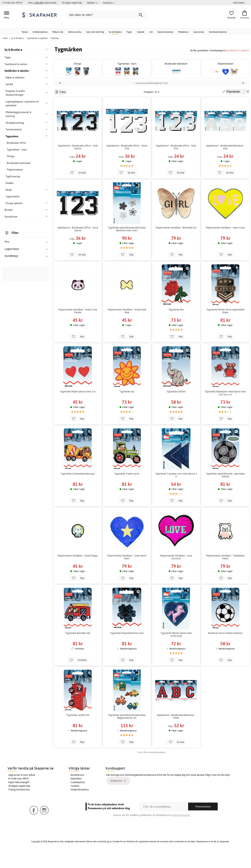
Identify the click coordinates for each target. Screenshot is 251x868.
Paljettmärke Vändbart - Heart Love (225, 243)
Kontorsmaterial (165, 32)
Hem (5, 38)
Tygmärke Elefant (176, 407)
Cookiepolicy (78, 798)
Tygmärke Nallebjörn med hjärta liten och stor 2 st (225, 409)
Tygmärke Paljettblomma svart (127, 649)
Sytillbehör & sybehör (238, 50)
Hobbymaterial (40, 32)
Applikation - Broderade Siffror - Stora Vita (127, 163)
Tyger (129, 32)
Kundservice (77, 791)
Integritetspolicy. (181, 831)
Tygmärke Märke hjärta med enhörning (176, 650)
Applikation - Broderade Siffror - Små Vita (176, 163)
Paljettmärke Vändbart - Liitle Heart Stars (127, 573)
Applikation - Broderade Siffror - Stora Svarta (78, 245)
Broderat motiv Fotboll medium (225, 649)
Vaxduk (141, 32)
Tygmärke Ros (176, 325)
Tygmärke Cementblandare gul (78, 489)
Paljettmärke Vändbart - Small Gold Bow (127, 327)
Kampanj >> (109, 3)
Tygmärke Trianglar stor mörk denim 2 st (176, 491)
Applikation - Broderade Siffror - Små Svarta (78, 163)
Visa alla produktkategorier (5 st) (151, 99)
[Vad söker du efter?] (106, 15)
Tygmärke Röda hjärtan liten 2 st (78, 407)
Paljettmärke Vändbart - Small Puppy (78, 571)
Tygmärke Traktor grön (127, 489)
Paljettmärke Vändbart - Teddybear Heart (225, 573)
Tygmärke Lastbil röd (78, 731)
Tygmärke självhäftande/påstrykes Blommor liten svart (127, 245)
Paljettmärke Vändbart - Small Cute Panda (78, 327)
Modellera (183, 32)
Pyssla (25, 32)
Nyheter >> (92, 3)
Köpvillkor (76, 794)
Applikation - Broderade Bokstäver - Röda (176, 732)
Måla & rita (58, 32)
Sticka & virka (75, 32)
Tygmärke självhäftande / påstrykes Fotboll (225, 491)
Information (239, 3)
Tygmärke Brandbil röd (78, 649)
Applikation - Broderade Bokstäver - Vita (225, 163)
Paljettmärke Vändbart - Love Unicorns (176, 573)
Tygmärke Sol (127, 407)
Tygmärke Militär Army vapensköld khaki (225, 327)
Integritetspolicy (80, 805)
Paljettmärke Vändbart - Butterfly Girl (176, 243)
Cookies (75, 802)
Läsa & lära (199, 32)
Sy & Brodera (115, 32)
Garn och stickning (95, 32)
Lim (151, 32)
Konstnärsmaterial (218, 32)
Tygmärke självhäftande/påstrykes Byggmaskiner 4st (127, 732)
